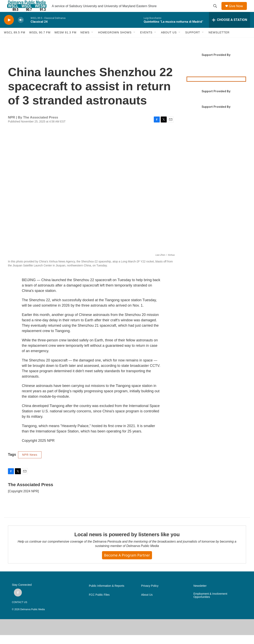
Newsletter (200, 595)
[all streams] (229, 29)
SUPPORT (192, 41)
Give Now (238, 10)
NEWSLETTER (219, 41)
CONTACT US (20, 611)
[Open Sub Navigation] (92, 41)
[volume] (21, 29)
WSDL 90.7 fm (40, 41)
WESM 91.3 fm (65, 41)
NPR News (30, 464)
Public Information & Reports (107, 595)
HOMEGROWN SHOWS (115, 41)
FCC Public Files (99, 604)
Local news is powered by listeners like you (127, 543)
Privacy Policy (150, 595)
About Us (147, 604)
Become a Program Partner (127, 564)
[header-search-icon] (216, 11)
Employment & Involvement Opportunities (210, 604)
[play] (9, 29)
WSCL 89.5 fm (15, 41)
